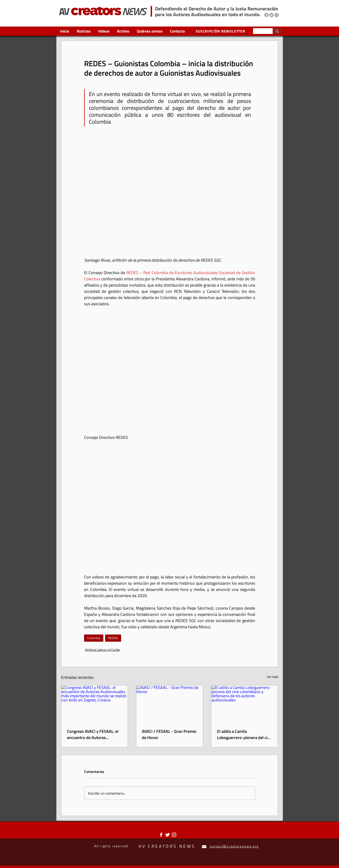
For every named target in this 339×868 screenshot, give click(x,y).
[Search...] (259, 32)
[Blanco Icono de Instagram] (174, 835)
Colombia (94, 638)
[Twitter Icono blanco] (168, 835)
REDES (113, 638)
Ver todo (273, 677)
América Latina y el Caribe (102, 650)
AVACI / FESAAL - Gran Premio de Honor (169, 734)
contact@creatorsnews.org (234, 846)
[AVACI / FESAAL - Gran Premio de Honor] (169, 704)
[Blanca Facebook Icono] (161, 835)
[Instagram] (277, 15)
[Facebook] (266, 15)
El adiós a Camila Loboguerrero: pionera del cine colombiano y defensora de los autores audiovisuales (244, 734)
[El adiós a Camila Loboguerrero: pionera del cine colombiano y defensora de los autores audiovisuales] (245, 704)
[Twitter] (272, 15)
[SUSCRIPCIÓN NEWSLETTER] (221, 31)
